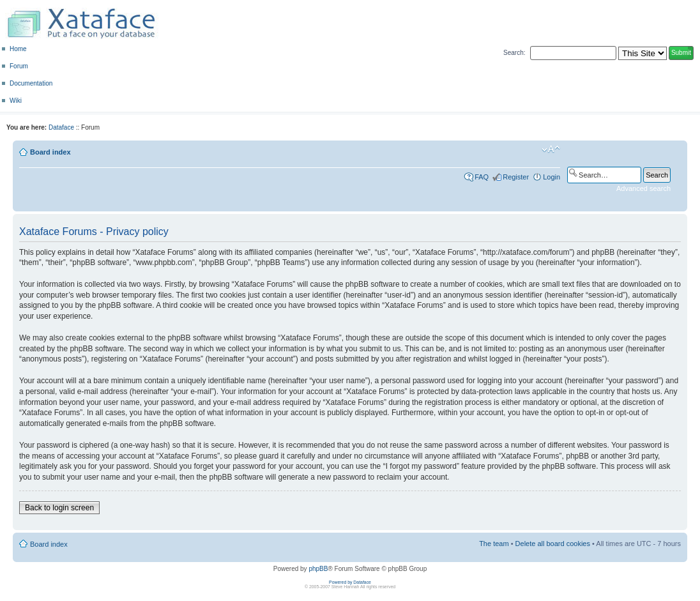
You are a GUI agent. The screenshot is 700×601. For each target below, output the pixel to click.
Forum (19, 66)
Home (18, 49)
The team (494, 544)
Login (552, 177)
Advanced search (643, 188)
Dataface (61, 127)
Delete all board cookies (553, 544)
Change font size (551, 149)
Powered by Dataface (350, 582)
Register (516, 177)
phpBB (318, 569)
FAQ (482, 177)
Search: (514, 53)
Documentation (31, 83)
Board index (50, 152)
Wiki (16, 101)
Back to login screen (59, 508)
